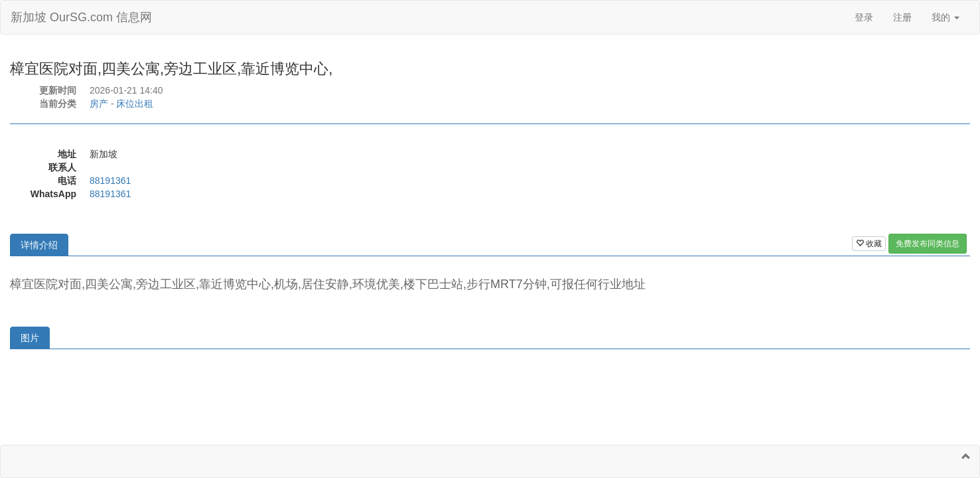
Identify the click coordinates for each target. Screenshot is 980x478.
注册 (902, 17)
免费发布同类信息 (928, 244)
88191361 (110, 181)
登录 (864, 17)
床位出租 (135, 104)
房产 (99, 104)
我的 (945, 17)
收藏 (869, 244)
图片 (30, 338)
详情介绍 (39, 245)
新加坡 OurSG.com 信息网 (81, 17)
